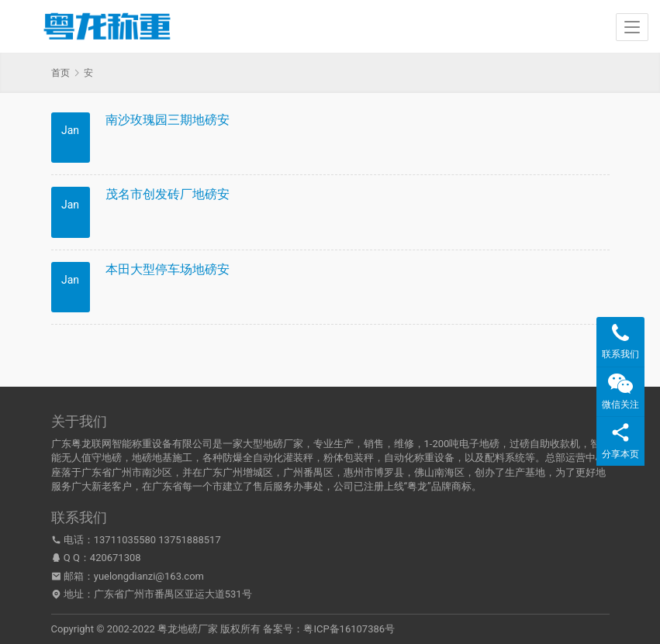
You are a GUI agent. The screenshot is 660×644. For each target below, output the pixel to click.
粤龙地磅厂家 (188, 629)
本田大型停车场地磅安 (168, 269)
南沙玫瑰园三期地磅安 (168, 120)
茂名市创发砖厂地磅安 (168, 194)
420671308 (116, 558)
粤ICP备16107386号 (349, 629)
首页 (60, 73)
